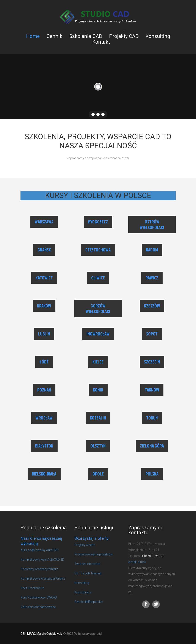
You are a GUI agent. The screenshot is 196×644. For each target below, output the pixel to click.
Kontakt (101, 42)
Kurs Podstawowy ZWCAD (39, 597)
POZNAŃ (44, 390)
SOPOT (152, 334)
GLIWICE (98, 278)
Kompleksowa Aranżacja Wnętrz (43, 579)
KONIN (98, 390)
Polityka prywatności (88, 634)
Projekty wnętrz (85, 545)
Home (33, 36)
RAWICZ (152, 278)
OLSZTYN (98, 446)
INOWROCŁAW (98, 334)
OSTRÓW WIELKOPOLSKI (152, 225)
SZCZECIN (152, 362)
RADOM (152, 250)
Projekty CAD (124, 36)
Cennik (54, 36)
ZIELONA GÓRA (152, 446)
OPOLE (98, 474)
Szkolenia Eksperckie (89, 602)
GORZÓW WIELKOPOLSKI (98, 309)
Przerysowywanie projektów (94, 554)
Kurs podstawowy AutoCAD (39, 550)
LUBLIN (44, 334)
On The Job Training (88, 573)
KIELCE (98, 362)
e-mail (142, 562)
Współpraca (83, 592)
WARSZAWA (44, 222)
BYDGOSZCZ (98, 222)
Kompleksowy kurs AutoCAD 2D (42, 560)
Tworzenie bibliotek (87, 564)
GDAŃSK (44, 250)
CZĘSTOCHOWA (98, 250)
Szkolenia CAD (86, 36)
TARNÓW (152, 390)
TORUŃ (152, 418)
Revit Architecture (32, 588)
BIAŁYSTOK (44, 446)
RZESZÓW (152, 306)
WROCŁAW (44, 418)
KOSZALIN (98, 418)
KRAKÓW (44, 306)
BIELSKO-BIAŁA (44, 474)
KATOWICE (44, 278)
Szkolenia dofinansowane (38, 607)
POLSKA (152, 474)
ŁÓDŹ (44, 362)
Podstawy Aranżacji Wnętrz (39, 569)
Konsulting (158, 36)
